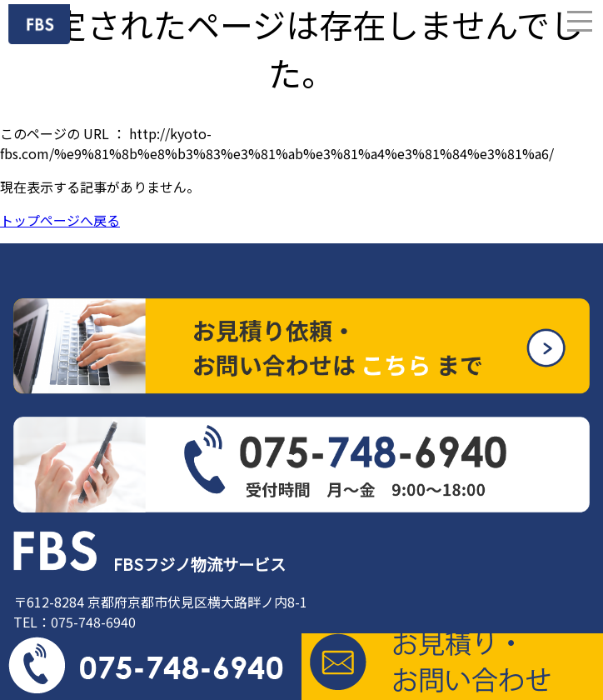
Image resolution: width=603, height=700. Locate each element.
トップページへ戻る (60, 220)
